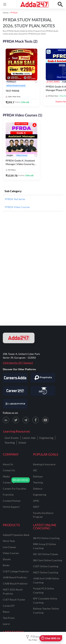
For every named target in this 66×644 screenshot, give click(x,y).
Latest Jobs (29, 438)
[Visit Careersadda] (15, 378)
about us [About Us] (8, 464)
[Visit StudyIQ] (43, 391)
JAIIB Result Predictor (15, 577)
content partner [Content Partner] (12, 501)
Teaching (10, 443)
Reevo (6, 612)
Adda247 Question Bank (16, 535)
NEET (36, 507)
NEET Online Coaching (46, 572)
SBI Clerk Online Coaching (48, 560)
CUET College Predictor (16, 571)
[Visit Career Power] (15, 404)
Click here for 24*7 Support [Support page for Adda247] (18, 363)
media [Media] (6, 476)
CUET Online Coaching (46, 566)
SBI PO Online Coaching (46, 538)
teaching (38, 482)
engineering (40, 495)
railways (38, 476)
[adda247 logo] (19, 338)
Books (6, 565)
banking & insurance (44, 464)
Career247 (9, 606)
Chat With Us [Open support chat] (51, 638)
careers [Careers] (7, 482)
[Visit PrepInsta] (43, 378)
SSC (35, 470)
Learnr (6, 624)
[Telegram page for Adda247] (26, 420)
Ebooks (7, 559)
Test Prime (9, 618)
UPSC (36, 501)
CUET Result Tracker (14, 600)
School (22, 443)
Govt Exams (12, 438)
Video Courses (11, 553)
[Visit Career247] (15, 391)
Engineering (46, 438)
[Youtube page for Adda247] (45, 420)
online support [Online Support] (11, 507)
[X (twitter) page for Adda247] (16, 420)
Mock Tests (9, 541)
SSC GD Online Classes (46, 554)
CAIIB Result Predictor (15, 584)
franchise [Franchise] (8, 495)
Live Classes (9, 547)
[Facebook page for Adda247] (36, 420)
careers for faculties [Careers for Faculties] (15, 489)
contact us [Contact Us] (9, 470)
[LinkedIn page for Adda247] (6, 420)
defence (38, 489)
